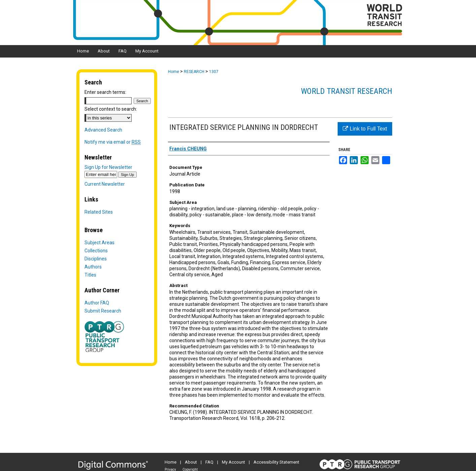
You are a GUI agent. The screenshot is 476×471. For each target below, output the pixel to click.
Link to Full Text (365, 129)
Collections (96, 251)
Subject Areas (99, 243)
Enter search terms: (105, 92)
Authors (93, 267)
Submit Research (103, 311)
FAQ (209, 462)
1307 (214, 72)
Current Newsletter (105, 184)
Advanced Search (103, 130)
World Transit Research (347, 91)
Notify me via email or (113, 142)
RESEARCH (194, 72)
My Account (233, 462)
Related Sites (99, 212)
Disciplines (96, 259)
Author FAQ (97, 303)
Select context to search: (111, 109)
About (191, 462)
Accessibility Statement (276, 462)
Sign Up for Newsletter (108, 167)
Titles (90, 275)
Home (174, 72)
